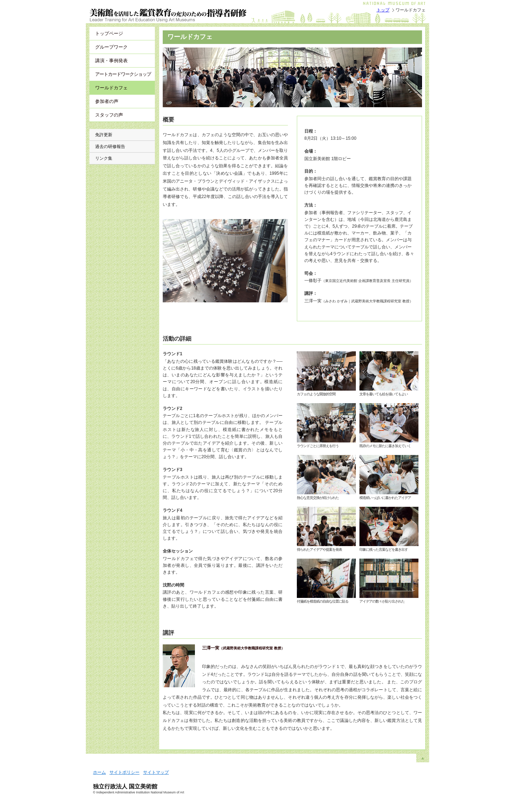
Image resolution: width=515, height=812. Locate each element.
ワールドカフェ (111, 88)
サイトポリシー (124, 772)
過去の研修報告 (110, 147)
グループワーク (111, 47)
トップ (383, 10)
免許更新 (104, 135)
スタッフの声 (109, 115)
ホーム (99, 772)
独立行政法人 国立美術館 (125, 786)
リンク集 (104, 158)
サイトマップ (156, 772)
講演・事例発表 (111, 61)
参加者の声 (107, 101)
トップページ (109, 33)
